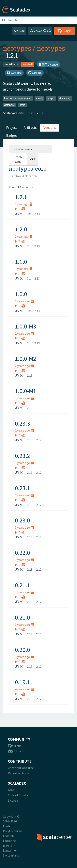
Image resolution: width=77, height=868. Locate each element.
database (9, 105)
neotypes (17, 48)
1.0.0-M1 (26, 391)
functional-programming (18, 98)
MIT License (48, 64)
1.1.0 (21, 262)
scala (23, 105)
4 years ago (24, 657)
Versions (50, 127)
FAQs (11, 790)
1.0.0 (21, 294)
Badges (12, 135)
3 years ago (24, 463)
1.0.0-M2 (26, 359)
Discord (16, 751)
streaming (65, 98)
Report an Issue (18, 773)
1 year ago (24, 204)
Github (15, 746)
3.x (31, 113)
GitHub (35, 73)
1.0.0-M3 (26, 326)
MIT (20, 209)
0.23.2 (23, 456)
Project (12, 127)
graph (51, 98)
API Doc (19, 31)
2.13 (40, 113)
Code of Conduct (19, 795)
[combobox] (31, 149)
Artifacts (30, 127)
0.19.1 (23, 682)
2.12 (39, 440)
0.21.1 (23, 585)
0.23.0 (23, 520)
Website (14, 73)
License (13, 800)
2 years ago (24, 301)
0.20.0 (23, 650)
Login (65, 31)
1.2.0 (21, 229)
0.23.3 (23, 423)
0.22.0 (23, 553)
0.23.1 (23, 488)
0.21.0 (23, 617)
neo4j (39, 98)
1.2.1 (21, 197)
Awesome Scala (40, 31)
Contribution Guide (21, 768)
